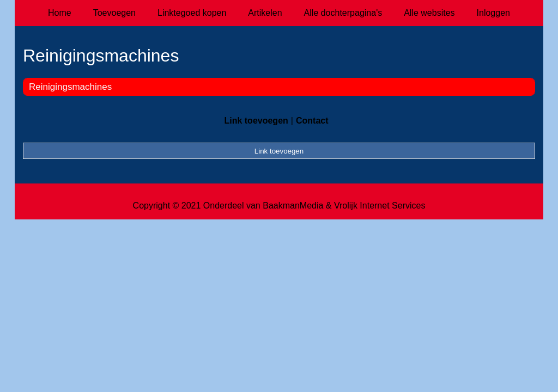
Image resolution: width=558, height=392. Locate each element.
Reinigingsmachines (70, 87)
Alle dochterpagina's (343, 13)
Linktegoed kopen (192, 13)
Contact (312, 121)
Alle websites (429, 13)
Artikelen (265, 13)
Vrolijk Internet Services (380, 206)
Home (60, 13)
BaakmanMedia (293, 206)
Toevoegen (114, 13)
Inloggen (493, 13)
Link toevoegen (256, 121)
